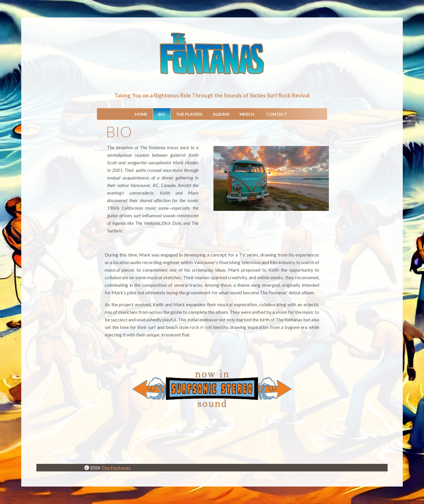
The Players (189, 114)
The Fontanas (116, 468)
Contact (277, 114)
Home (141, 114)
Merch (247, 114)
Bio (162, 114)
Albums (221, 114)
